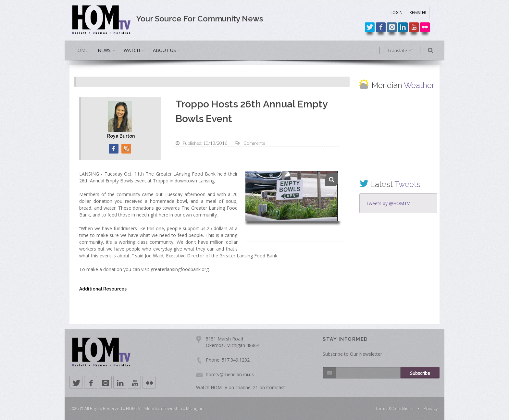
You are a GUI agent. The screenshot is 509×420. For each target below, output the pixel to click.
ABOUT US (164, 50)
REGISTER (418, 12)
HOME (81, 50)
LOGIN (397, 12)
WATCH (132, 50)
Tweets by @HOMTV (388, 203)
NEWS (104, 50)
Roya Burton (121, 136)
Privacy (431, 408)
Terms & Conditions (394, 408)
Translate (406, 51)
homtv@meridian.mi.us (230, 374)
